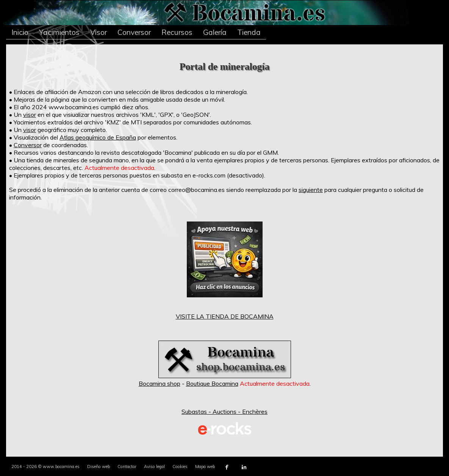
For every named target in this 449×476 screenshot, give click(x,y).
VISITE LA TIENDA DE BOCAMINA (225, 316)
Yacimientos (59, 32)
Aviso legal (154, 467)
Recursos (177, 32)
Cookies (180, 467)
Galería (215, 32)
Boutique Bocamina (212, 383)
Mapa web (205, 467)
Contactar (127, 467)
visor (30, 115)
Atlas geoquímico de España (98, 137)
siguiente (311, 190)
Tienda (249, 32)
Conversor (134, 32)
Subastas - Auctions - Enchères (224, 412)
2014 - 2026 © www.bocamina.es (45, 467)
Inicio (20, 32)
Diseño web (99, 467)
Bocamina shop (160, 383)
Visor (99, 32)
